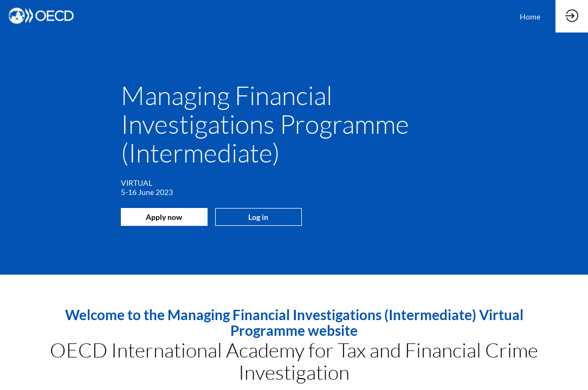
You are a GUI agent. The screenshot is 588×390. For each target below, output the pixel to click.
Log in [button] (258, 217)
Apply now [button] (164, 217)
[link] (530, 16)
